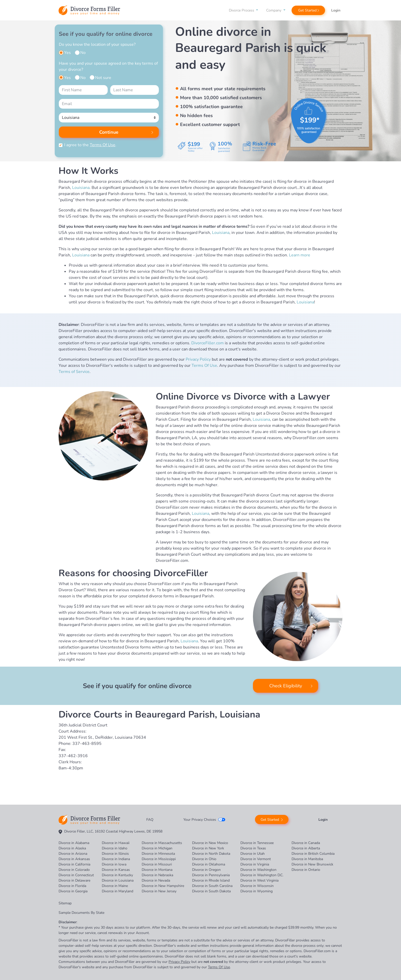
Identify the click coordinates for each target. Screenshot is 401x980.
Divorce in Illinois (115, 854)
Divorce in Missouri (157, 864)
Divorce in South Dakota (211, 891)
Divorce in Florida (72, 886)
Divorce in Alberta (306, 848)
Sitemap (65, 903)
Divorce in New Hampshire (163, 886)
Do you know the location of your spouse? (97, 44)
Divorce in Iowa (114, 864)
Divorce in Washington (258, 870)
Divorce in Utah (253, 854)
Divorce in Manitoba (307, 859)
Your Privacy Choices (200, 820)
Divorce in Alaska (72, 848)
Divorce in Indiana (116, 859)
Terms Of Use (103, 145)
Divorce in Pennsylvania (211, 875)
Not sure (103, 78)
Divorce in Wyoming (257, 891)
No (83, 53)
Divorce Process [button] (242, 10)
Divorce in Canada (306, 843)
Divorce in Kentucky (117, 875)
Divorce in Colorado (74, 870)
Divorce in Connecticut (76, 875)
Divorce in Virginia (255, 864)
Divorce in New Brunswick (312, 864)
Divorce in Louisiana (118, 880)
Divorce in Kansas (116, 870)
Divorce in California (74, 864)
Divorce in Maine (115, 886)
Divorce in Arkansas (74, 859)
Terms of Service (74, 372)
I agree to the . (90, 145)
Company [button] (274, 10)
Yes (68, 53)
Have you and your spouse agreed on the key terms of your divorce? (108, 66)
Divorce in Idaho (115, 848)
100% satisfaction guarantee (211, 107)
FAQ (150, 820)
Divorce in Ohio (204, 859)
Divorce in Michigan (157, 848)
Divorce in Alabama (74, 843)
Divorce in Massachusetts (162, 843)
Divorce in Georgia (73, 891)
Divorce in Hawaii (116, 843)
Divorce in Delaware (74, 880)
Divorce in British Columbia (313, 854)
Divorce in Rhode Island (211, 880)
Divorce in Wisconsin (257, 886)
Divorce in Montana (157, 870)
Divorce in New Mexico (210, 843)
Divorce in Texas (253, 848)
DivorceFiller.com (208, 343)
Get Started (307, 10)
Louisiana (81, 188)
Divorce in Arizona (73, 854)
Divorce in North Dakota (211, 854)
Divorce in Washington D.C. (262, 875)
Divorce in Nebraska (157, 875)
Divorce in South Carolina (212, 886)
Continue (109, 132)
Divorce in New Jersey (159, 891)
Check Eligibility (286, 686)
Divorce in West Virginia (259, 880)
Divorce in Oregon (206, 870)
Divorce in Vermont (256, 859)
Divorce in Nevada (156, 880)
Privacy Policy (198, 359)
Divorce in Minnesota (158, 854)
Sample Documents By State (81, 913)
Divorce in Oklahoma (209, 864)
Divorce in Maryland (118, 891)
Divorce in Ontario (306, 870)
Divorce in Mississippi (159, 859)
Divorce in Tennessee (257, 843)
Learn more (300, 255)
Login (336, 10)
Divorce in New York (208, 848)
